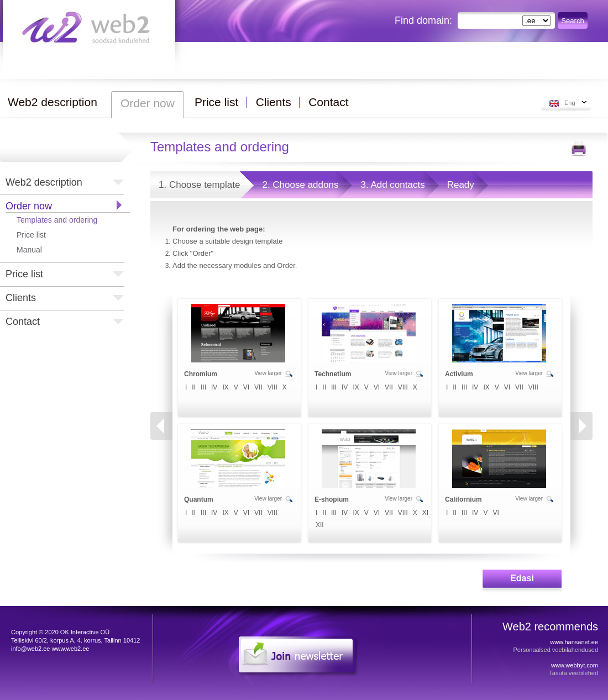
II (194, 387)
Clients (21, 298)
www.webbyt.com (575, 665)
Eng (570, 103)
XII (320, 525)
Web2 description (44, 182)
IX (225, 387)
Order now (29, 206)
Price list (31, 235)
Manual (29, 250)
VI (246, 387)
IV (214, 387)
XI (425, 513)
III (203, 387)
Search (572, 21)
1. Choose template (199, 185)
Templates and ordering (57, 220)
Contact (23, 322)
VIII (272, 387)
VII (258, 387)
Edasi (522, 578)
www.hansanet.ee (574, 642)
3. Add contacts (392, 185)
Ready (461, 185)
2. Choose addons (300, 185)
